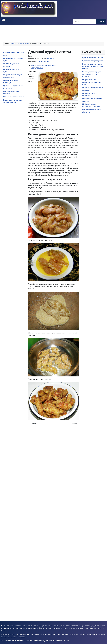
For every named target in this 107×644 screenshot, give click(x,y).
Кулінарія (51, 58)
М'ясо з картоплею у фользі (13, 97)
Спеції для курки (37, 68)
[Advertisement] (39, 32)
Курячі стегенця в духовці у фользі (44, 65)
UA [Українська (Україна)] (3, 20)
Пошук (101, 22)
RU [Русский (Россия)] (9, 20)
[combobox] (85, 22)
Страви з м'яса (44, 62)
